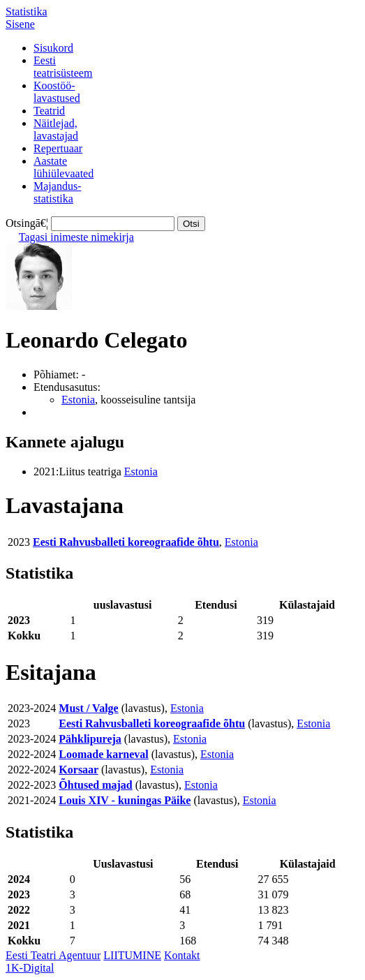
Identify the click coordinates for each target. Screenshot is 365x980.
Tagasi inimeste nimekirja (76, 237)
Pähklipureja (90, 739)
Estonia (78, 400)
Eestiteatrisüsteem (63, 67)
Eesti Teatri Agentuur (53, 955)
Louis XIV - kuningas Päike (125, 800)
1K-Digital (30, 968)
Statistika (27, 12)
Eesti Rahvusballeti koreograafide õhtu (126, 542)
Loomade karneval (103, 754)
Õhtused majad (95, 785)
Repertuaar (58, 148)
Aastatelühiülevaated (64, 167)
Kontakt (182, 955)
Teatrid (49, 111)
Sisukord (53, 48)
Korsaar (79, 770)
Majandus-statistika (57, 192)
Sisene (20, 24)
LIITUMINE (132, 955)
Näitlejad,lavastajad (56, 129)
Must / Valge (88, 708)
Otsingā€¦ (27, 223)
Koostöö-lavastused (57, 92)
